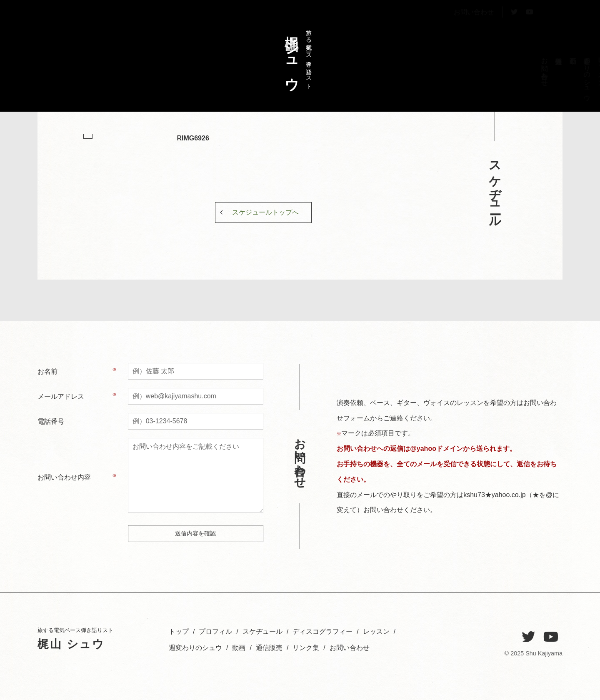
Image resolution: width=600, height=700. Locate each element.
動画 (239, 648)
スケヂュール (509, 72)
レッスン (481, 68)
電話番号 (51, 421)
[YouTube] (551, 637)
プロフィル (524, 72)
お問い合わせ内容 (64, 477)
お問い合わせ (474, 31)
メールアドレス (61, 396)
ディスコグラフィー (495, 83)
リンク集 (306, 648)
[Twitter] (528, 637)
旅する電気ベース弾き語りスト (296, 55)
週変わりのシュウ (467, 75)
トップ (538, 64)
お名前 (47, 371)
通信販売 (269, 648)
